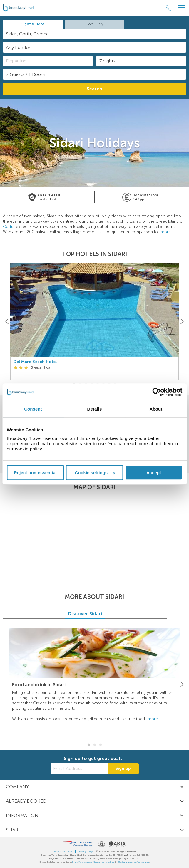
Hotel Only (95, 24)
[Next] (182, 322)
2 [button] (95, 745)
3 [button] (101, 745)
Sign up (123, 768)
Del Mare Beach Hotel (35, 362)
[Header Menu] (182, 8)
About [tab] (156, 409)
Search (95, 89)
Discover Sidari (95, 614)
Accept (154, 473)
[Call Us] (169, 8)
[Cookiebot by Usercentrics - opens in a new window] (157, 392)
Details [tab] (95, 409)
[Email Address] (79, 769)
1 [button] (89, 745)
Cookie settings (95, 473)
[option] (95, 322)
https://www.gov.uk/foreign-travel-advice (93, 862)
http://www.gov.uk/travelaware (133, 862)
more (166, 232)
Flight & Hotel (33, 24)
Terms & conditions (63, 851)
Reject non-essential (35, 473)
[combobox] (95, 34)
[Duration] (141, 61)
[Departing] (48, 61)
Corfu (8, 227)
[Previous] (7, 322)
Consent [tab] (33, 409)
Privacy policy (86, 851)
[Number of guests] (95, 74)
